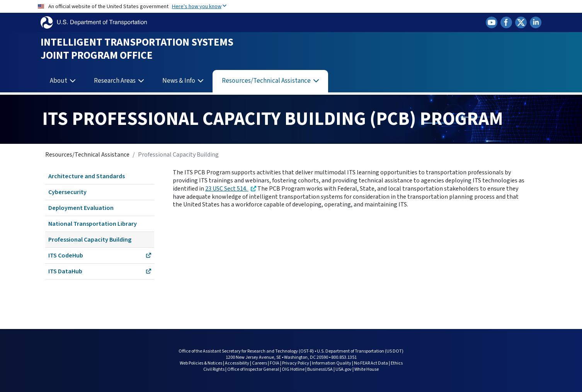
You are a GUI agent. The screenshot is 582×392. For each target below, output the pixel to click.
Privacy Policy (296, 363)
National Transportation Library (93, 224)
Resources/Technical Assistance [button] (267, 81)
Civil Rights (214, 369)
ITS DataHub (100, 271)
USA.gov (344, 369)
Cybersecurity (67, 192)
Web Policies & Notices (201, 363)
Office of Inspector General (253, 369)
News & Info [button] (179, 81)
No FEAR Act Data (371, 363)
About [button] (59, 81)
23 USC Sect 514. (227, 189)
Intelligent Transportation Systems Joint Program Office (137, 49)
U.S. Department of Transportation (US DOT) (360, 351)
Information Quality (332, 363)
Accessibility (237, 363)
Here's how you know (199, 6)
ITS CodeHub (100, 256)
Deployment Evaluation (81, 208)
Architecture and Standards (87, 176)
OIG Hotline (293, 369)
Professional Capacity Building (90, 240)
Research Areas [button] (115, 81)
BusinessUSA (320, 369)
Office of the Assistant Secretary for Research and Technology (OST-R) (246, 351)
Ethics (397, 363)
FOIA (275, 363)
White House (367, 369)
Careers (260, 363)
